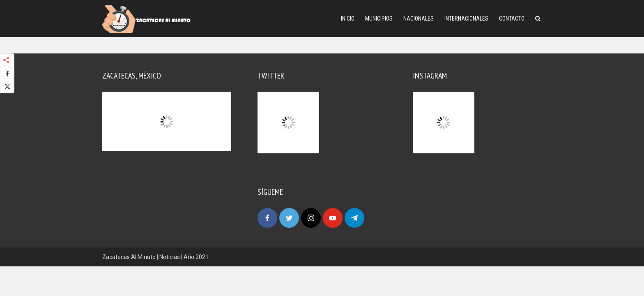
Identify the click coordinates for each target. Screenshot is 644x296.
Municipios (379, 18)
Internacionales (466, 18)
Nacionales (419, 18)
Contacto (512, 18)
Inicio (348, 18)
